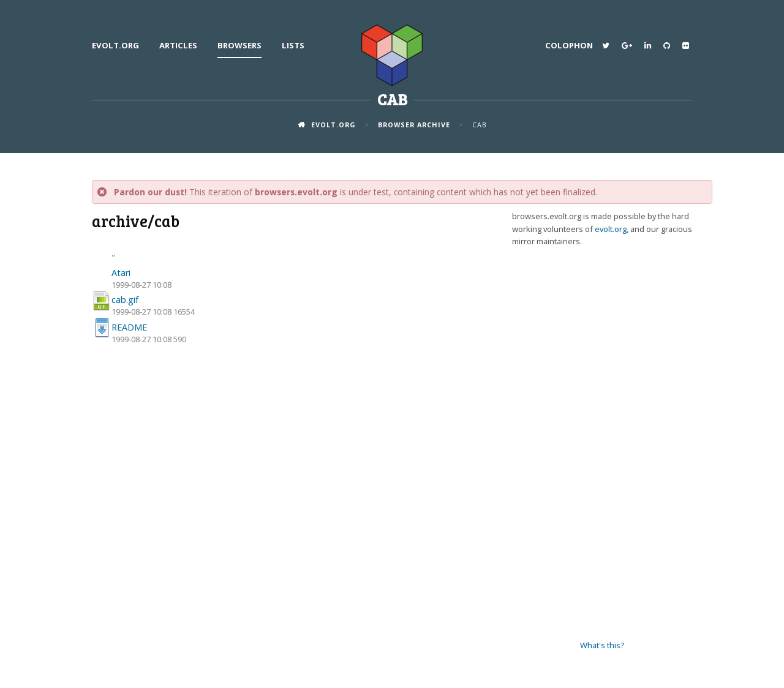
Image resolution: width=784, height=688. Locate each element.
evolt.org (115, 45)
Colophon (569, 45)
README (129, 327)
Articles (178, 45)
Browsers (239, 45)
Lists (293, 45)
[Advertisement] (602, 444)
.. (113, 253)
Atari (121, 273)
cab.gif (125, 300)
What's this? (602, 645)
